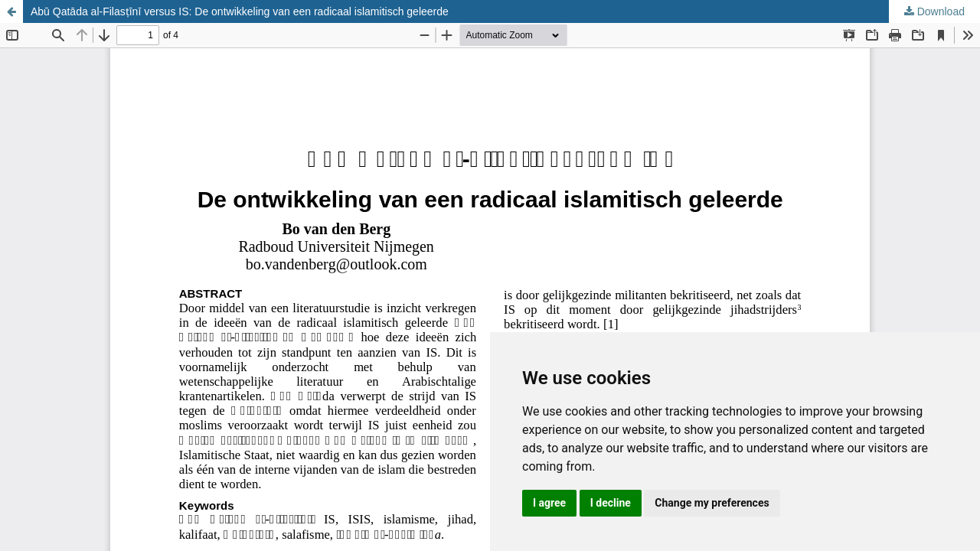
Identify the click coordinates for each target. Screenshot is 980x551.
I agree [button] (549, 503)
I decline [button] (611, 503)
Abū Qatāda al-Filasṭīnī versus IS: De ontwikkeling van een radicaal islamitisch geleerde (240, 11)
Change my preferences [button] (712, 503)
